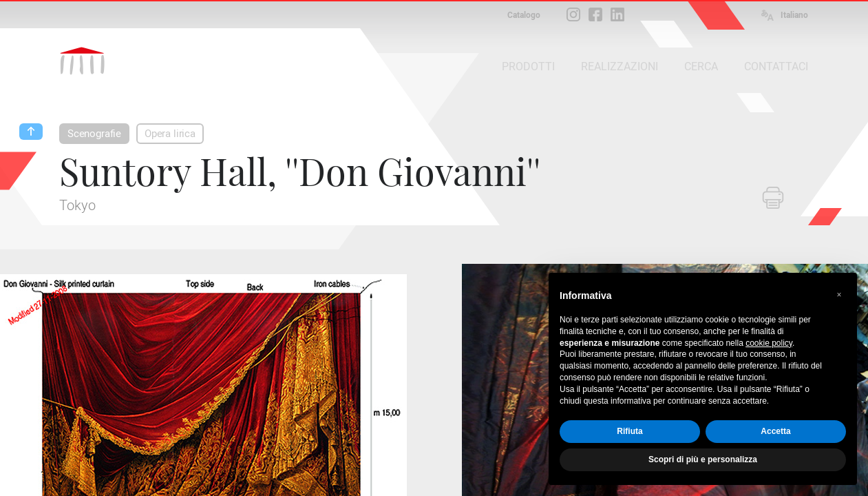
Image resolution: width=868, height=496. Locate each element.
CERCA (701, 66)
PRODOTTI (528, 66)
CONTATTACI (776, 66)
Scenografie (94, 134)
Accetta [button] (775, 431)
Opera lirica (170, 134)
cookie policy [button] (769, 343)
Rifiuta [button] (629, 431)
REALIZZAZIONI (620, 66)
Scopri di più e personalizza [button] (703, 459)
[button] (839, 295)
